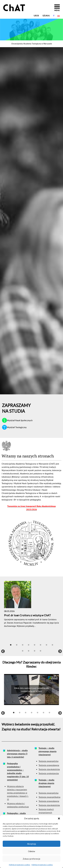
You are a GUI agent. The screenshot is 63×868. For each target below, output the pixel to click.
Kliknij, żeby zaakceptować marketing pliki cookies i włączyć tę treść (32, 690)
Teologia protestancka (49, 773)
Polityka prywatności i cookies (20, 865)
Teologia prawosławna (49, 765)
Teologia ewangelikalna (50, 797)
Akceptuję (32, 844)
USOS (36, 16)
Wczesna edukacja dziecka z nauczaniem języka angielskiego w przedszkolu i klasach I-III (18, 793)
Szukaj (46, 16)
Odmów (32, 851)
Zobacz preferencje (32, 859)
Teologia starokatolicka (49, 769)
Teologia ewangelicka (49, 761)
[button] (59, 819)
